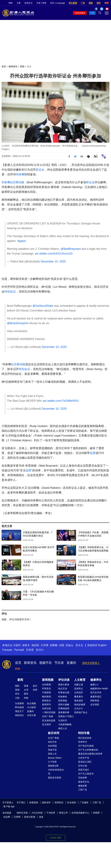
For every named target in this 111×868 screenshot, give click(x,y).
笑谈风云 (79, 689)
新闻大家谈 (64, 685)
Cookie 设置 (55, 838)
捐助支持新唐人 (91, 663)
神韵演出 (19, 715)
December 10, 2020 (53, 261)
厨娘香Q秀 (53, 766)
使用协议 (59, 802)
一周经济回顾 (49, 712)
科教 (26, 698)
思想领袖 (63, 701)
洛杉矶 (35, 645)
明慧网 (96, 813)
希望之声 (63, 813)
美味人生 (52, 754)
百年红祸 (83, 766)
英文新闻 (73, 3)
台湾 (26, 690)
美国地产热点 (81, 712)
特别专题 (84, 733)
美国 (22, 66)
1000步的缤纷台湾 (56, 772)
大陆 (17, 698)
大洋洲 (44, 645)
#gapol (22, 241)
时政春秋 (63, 697)
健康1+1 (94, 685)
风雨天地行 (84, 770)
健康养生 (96, 680)
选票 (93, 453)
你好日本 (52, 742)
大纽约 (17, 645)
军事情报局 (64, 708)
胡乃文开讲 (96, 692)
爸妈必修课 (80, 704)
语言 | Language (58, 3)
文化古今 (79, 708)
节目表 (59, 663)
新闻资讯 (13, 66)
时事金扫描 (64, 692)
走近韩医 (95, 704)
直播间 (71, 663)
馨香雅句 (79, 697)
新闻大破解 (64, 704)
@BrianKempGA (17, 323)
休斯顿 (54, 645)
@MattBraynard (71, 249)
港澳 (26, 686)
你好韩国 (52, 746)
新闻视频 (48, 680)
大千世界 (52, 762)
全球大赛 (31, 715)
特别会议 (10, 292)
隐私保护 (46, 802)
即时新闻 (19, 707)
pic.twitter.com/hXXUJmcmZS (54, 254)
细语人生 (63, 728)
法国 (62, 645)
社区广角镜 (48, 716)
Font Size (96, 156)
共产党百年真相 (86, 746)
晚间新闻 (46, 697)
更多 (41, 817)
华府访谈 (46, 708)
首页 (4, 66)
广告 (83, 3)
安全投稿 (71, 802)
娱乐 (35, 686)
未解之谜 (79, 685)
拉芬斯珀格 (17, 182)
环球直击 (46, 689)
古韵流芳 (79, 692)
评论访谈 (64, 680)
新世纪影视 (30, 817)
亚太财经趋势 (49, 720)
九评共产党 (84, 758)
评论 (17, 694)
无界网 (17, 817)
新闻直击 (46, 701)
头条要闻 (19, 703)
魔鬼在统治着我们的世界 (90, 754)
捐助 (91, 3)
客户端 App (9, 806)
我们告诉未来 (85, 738)
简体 (44, 3)
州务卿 (20, 174)
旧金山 (69, 645)
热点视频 (31, 703)
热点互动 (63, 689)
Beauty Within (55, 758)
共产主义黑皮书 (86, 774)
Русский (19, 650)
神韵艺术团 (22, 813)
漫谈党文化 (84, 782)
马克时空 (63, 720)
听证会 (40, 170)
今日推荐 (31, 707)
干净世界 (51, 813)
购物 (107, 3)
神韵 (11, 3)
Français (7, 650)
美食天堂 (52, 750)
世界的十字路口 (66, 716)
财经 (26, 694)
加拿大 (26, 645)
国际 (17, 686)
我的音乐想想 (55, 778)
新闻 (20, 680)
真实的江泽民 (85, 762)
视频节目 (46, 663)
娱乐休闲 (54, 733)
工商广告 (83, 790)
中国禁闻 (46, 692)
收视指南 (34, 802)
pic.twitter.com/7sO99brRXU (61, 401)
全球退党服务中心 (80, 813)
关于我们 (21, 802)
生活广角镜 (53, 738)
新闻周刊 (46, 704)
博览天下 (19, 711)
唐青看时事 (64, 712)
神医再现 (95, 701)
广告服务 (84, 802)
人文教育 (80, 680)
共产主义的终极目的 (88, 750)
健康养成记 (96, 697)
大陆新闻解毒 (65, 724)
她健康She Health (99, 689)
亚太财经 (46, 724)
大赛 (18, 3)
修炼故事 (83, 786)
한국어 (40, 650)
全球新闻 (46, 685)
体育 (35, 690)
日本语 (30, 650)
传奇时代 (83, 742)
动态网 (7, 817)
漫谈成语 (79, 701)
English (102, 645)
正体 (38, 3)
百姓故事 (83, 778)
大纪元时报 (37, 813)
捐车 (99, 3)
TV (93, 13)
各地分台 (28, 3)
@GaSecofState (43, 306)
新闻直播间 (80, 13)
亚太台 (79, 645)
